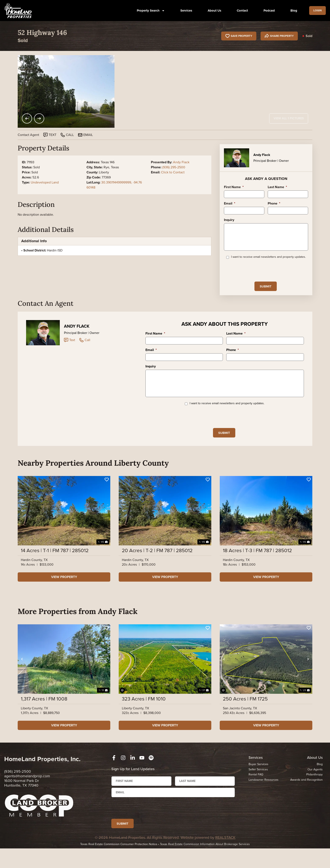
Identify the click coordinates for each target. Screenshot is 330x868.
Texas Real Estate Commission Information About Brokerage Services (205, 864)
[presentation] (256, 276)
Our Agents (315, 785)
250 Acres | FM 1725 (245, 714)
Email (230, 204)
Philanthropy (314, 790)
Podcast (267, 11)
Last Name (277, 187)
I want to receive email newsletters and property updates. (268, 263)
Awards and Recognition (306, 795)
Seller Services (258, 785)
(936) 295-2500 (174, 167)
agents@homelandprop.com (27, 792)
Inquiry (229, 220)
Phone (274, 204)
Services (184, 11)
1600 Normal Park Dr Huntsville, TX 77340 (22, 799)
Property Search (149, 11)
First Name (234, 187)
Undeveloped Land (45, 182)
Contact (240, 11)
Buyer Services (259, 780)
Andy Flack (181, 162)
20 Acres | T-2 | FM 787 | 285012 (157, 566)
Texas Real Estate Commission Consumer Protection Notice (119, 864)
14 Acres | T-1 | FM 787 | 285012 (55, 566)
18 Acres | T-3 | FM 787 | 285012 (257, 566)
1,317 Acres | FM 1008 (44, 714)
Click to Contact (173, 172)
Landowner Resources (264, 795)
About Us (213, 11)
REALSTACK (225, 857)
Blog (292, 11)
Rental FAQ (256, 790)
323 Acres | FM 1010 (144, 714)
